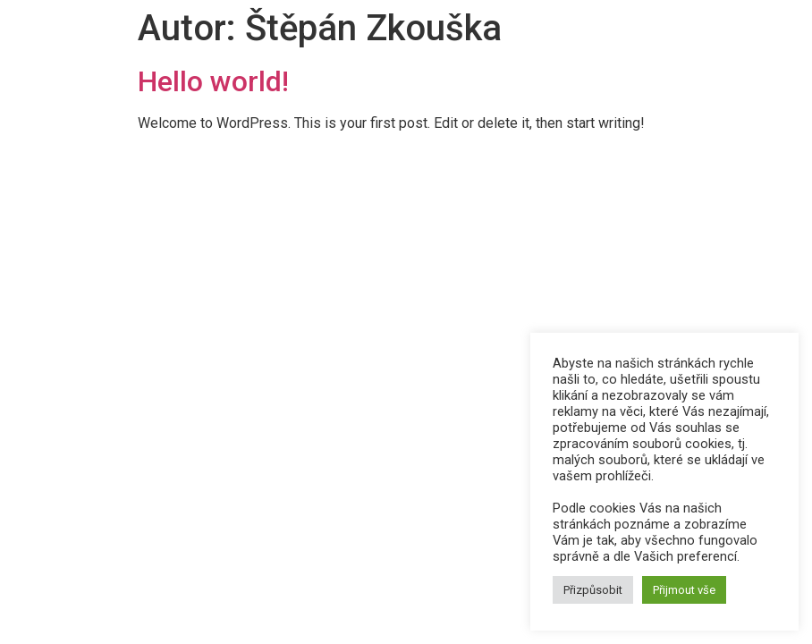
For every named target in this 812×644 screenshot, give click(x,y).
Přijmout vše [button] (684, 590)
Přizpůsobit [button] (593, 590)
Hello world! (213, 81)
